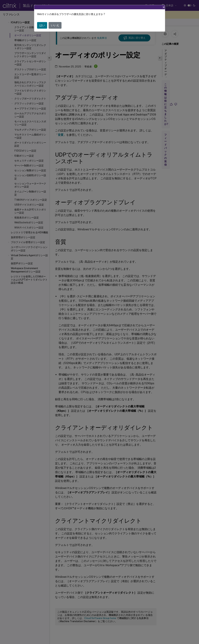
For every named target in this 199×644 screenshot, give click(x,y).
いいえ (55, 25)
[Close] (164, 7)
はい (42, 25)
